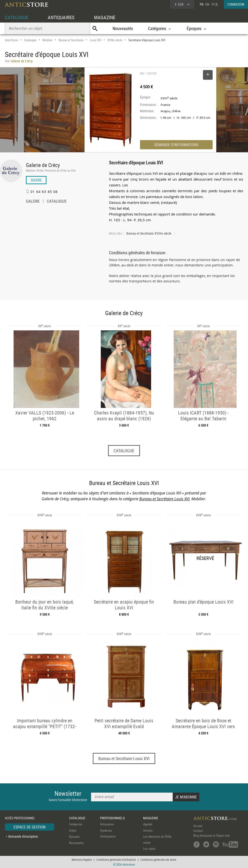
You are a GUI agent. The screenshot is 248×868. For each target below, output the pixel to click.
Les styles (149, 849)
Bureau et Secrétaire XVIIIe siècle (149, 233)
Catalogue (30, 40)
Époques (74, 837)
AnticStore (11, 40)
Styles (73, 830)
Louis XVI (95, 40)
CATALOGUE (17, 17)
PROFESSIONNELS (112, 818)
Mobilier (47, 40)
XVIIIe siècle (115, 40)
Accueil (198, 826)
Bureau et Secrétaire (71, 40)
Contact (198, 831)
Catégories (76, 824)
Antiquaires (107, 824)
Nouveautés (123, 28)
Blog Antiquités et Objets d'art (212, 836)
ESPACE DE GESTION (30, 827)
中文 (215, 4)
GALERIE (33, 202)
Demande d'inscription (23, 836)
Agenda (148, 824)
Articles (148, 830)
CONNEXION (236, 4)
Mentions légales (82, 860)
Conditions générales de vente (158, 860)
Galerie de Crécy (43, 165)
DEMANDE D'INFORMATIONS (176, 145)
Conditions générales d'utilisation (116, 860)
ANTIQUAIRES (61, 17)
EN (207, 4)
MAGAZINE (105, 17)
